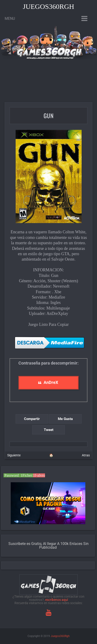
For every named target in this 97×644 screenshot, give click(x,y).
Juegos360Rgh (48, 6)
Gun (49, 115)
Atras (86, 455)
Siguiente (14, 455)
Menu (10, 19)
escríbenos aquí (57, 600)
